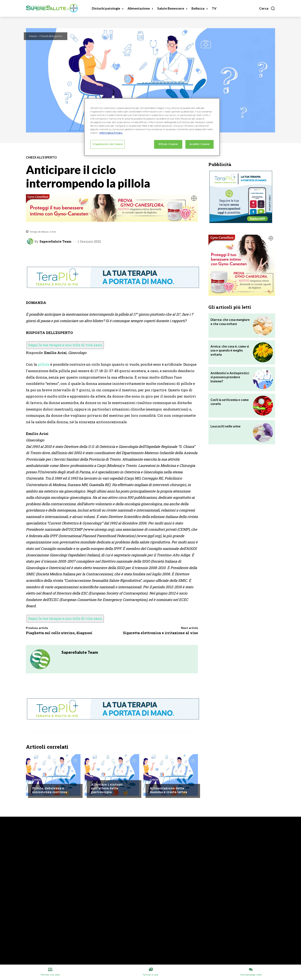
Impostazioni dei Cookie (108, 144)
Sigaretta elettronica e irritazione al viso (160, 633)
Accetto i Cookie (199, 144)
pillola (44, 364)
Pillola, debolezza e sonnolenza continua (50, 790)
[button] (267, 8)
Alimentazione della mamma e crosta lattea (168, 790)
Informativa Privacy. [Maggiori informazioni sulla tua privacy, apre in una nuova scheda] (111, 133)
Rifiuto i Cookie (168, 144)
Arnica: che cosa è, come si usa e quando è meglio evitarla (230, 350)
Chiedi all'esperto (51, 36)
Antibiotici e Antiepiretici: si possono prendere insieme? (230, 377)
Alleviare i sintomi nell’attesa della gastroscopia (107, 788)
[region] (152, 127)
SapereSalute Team (55, 241)
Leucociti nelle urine (226, 426)
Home (33, 36)
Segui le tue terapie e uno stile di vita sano (65, 345)
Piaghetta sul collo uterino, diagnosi (59, 633)
